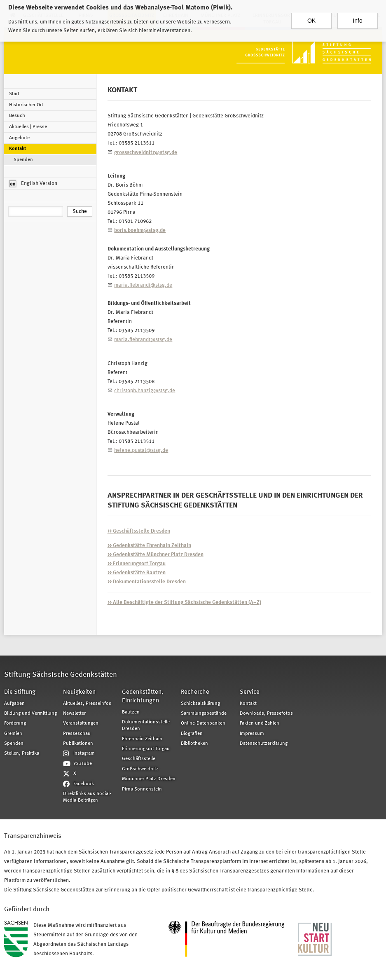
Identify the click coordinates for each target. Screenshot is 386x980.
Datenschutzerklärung (264, 744)
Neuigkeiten (79, 692)
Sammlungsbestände (204, 713)
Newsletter (74, 713)
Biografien (192, 734)
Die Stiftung (20, 692)
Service (250, 692)
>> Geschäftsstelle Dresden (139, 531)
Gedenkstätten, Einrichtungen (143, 697)
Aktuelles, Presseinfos (87, 704)
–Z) (184, 602)
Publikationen (78, 744)
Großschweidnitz (140, 769)
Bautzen (131, 712)
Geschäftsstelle (139, 759)
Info (357, 17)
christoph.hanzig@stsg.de (145, 391)
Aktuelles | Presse (28, 127)
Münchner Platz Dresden (149, 779)
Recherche (195, 692)
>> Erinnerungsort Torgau (137, 564)
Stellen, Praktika (22, 753)
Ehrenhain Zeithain (142, 739)
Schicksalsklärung (200, 704)
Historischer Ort (26, 105)
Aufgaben (14, 704)
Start (14, 94)
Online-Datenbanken (203, 723)
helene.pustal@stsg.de (141, 450)
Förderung (15, 723)
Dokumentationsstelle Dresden (146, 725)
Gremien (13, 734)
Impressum (252, 734)
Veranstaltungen (81, 723)
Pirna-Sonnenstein (142, 789)
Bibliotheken (194, 744)
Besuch (17, 116)
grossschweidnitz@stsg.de (146, 153)
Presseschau (77, 734)
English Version (33, 184)
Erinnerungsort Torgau (146, 749)
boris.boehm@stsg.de (140, 230)
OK (311, 17)
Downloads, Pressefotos (266, 713)
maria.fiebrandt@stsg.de (143, 285)
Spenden (23, 160)
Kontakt (18, 149)
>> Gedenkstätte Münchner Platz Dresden (156, 555)
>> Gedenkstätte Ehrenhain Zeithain (149, 546)
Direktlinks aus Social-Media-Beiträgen (87, 797)
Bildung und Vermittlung (30, 713)
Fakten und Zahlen (260, 723)
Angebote (19, 138)
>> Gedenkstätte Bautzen (137, 573)
